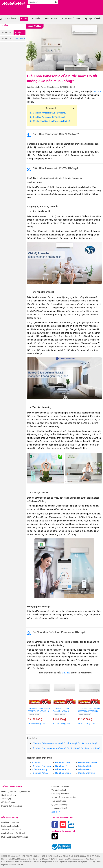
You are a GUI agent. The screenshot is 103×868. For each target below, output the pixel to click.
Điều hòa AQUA (40, 773)
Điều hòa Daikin (63, 763)
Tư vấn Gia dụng (6, 46)
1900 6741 (6, 830)
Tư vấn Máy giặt (18, 40)
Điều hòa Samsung (42, 766)
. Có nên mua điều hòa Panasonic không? (50, 121)
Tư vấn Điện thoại (19, 46)
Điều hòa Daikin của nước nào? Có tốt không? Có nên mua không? (65, 743)
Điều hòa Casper (63, 773)
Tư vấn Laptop (5, 52)
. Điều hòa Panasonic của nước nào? (48, 113)
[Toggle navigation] (3, 8)
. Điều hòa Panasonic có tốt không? (48, 117)
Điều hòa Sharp (40, 770)
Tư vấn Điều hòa (19, 34)
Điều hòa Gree (85, 770)
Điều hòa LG (61, 766)
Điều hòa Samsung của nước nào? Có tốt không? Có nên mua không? (66, 748)
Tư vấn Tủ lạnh (6, 40)
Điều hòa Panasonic (88, 763)
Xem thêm (56, 812)
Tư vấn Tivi (7, 32)
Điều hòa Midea (86, 766)
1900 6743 (16, 830)
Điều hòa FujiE (62, 770)
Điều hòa (37, 763)
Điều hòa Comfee (87, 773)
